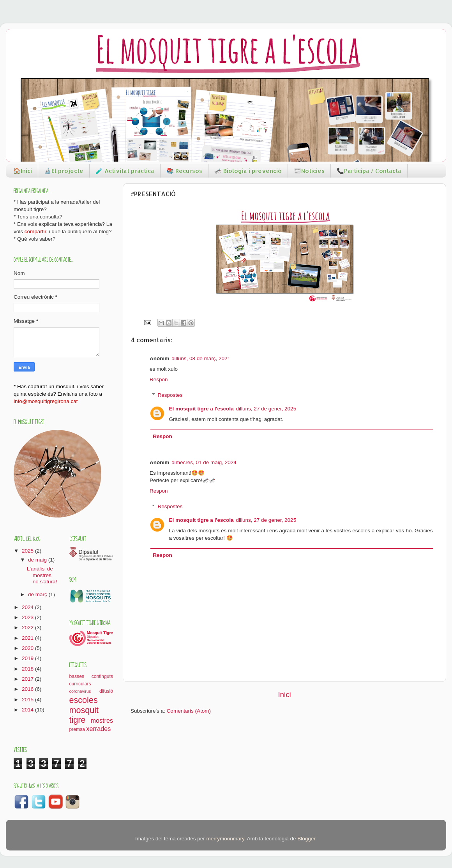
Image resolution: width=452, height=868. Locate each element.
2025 (28, 551)
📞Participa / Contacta (369, 171)
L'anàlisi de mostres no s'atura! (42, 575)
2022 (28, 628)
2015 (28, 700)
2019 (28, 658)
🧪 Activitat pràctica (125, 171)
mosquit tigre (84, 715)
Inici (284, 695)
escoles (84, 700)
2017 (28, 679)
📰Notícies (309, 171)
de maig (38, 560)
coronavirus (80, 691)
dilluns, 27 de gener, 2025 (266, 409)
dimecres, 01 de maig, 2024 (204, 462)
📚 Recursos (184, 171)
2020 (28, 648)
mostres (102, 720)
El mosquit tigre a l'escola (201, 409)
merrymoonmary (225, 839)
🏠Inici (23, 171)
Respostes (170, 395)
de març (38, 594)
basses (77, 676)
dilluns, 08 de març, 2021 (201, 358)
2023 (28, 617)
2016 (28, 689)
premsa (77, 729)
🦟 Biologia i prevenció (248, 171)
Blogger (306, 839)
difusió (106, 691)
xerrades (98, 729)
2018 (28, 669)
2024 (28, 607)
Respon (159, 379)
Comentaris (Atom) (189, 711)
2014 (28, 710)
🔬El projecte (64, 171)
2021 (28, 638)
